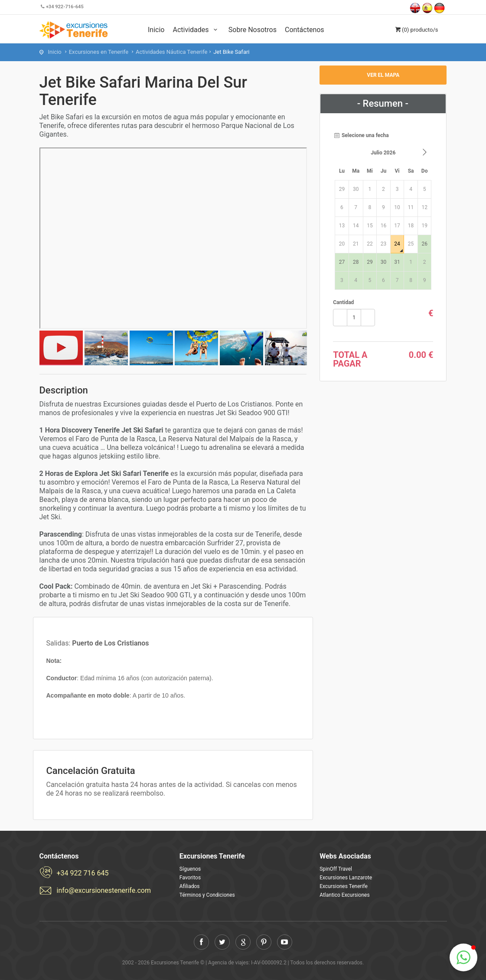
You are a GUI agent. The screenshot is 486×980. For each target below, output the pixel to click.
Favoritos (190, 878)
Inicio (156, 30)
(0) (416, 30)
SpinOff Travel (336, 869)
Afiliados (190, 886)
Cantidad (343, 302)
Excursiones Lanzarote (346, 878)
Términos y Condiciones (207, 895)
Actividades (196, 30)
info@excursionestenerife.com (104, 890)
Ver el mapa (383, 75)
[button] (463, 957)
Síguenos (190, 869)
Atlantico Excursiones (344, 895)
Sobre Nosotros (253, 30)
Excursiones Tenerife (344, 886)
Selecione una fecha (361, 135)
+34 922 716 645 (83, 873)
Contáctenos (305, 30)
